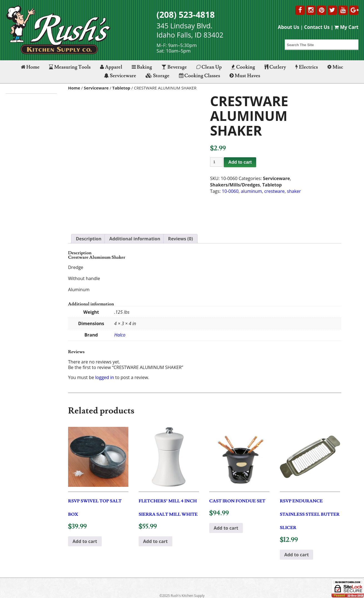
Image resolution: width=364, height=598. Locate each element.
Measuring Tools (70, 67)
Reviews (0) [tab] (180, 239)
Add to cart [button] (85, 541)
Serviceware (120, 76)
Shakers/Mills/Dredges (235, 185)
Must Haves (245, 76)
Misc (335, 67)
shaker (294, 191)
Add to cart (240, 162)
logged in (105, 377)
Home (30, 67)
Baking (142, 67)
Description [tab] (89, 239)
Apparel (111, 67)
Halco (120, 335)
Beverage (174, 67)
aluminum (251, 191)
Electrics (307, 67)
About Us (289, 27)
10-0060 (230, 191)
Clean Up (209, 67)
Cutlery (275, 67)
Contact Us (317, 27)
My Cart (346, 27)
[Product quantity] (216, 162)
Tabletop (121, 88)
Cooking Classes (200, 76)
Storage (158, 76)
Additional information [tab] (135, 239)
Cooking (243, 67)
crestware (274, 191)
